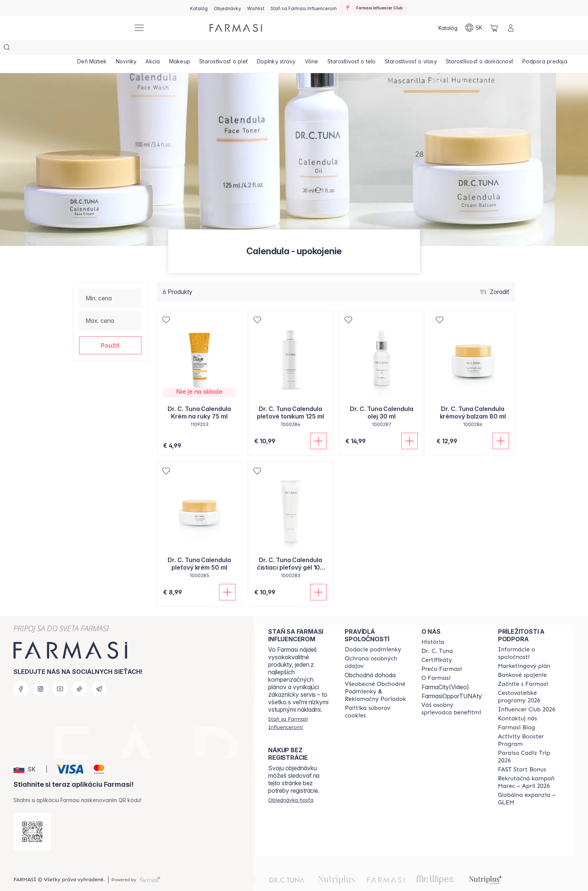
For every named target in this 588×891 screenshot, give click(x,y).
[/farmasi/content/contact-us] (517, 703)
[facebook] (21, 674)
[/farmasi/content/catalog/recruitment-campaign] (529, 767)
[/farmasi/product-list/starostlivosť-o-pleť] (247, 49)
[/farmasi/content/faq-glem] (529, 784)
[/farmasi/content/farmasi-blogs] (517, 712)
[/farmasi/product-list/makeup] (198, 49)
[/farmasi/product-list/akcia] (166, 49)
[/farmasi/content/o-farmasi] (436, 663)
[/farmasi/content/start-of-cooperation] (523, 669)
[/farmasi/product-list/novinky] (134, 49)
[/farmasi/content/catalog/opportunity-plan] (524, 651)
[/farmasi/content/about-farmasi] (433, 627)
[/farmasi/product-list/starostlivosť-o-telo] (391, 49)
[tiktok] (79, 674)
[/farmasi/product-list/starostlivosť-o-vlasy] (456, 49)
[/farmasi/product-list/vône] (346, 49)
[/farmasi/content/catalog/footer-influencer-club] (527, 694)
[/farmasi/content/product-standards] (437, 645)
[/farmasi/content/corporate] (529, 638)
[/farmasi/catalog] (199, 8)
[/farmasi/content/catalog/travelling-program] (529, 682)
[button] (110, 330)
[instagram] (40, 674)
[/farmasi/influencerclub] (373, 8)
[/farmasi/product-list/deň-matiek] (95, 49)
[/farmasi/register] (227, 8)
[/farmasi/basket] (494, 28)
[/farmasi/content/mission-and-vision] (437, 636)
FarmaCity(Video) (445, 672)
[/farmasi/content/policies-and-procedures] (376, 647)
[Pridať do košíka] (318, 426)
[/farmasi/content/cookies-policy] (376, 697)
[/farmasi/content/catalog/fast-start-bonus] (522, 754)
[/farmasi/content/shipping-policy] (373, 634)
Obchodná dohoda (370, 660)
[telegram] (99, 674)
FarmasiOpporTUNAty (452, 681)
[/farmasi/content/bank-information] (522, 660)
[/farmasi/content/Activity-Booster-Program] (529, 725)
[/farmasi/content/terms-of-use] (376, 676)
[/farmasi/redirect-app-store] (32, 817)
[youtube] (60, 674)
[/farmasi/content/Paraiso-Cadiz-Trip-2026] (529, 742)
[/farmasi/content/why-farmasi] (442, 654)
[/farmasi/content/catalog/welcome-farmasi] (453, 694)
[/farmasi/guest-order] (291, 785)
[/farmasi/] (99, 28)
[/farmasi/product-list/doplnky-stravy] (306, 49)
